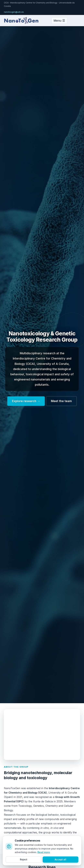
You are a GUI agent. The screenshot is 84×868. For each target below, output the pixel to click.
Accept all (60, 859)
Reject (24, 859)
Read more (44, 852)
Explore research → (26, 401)
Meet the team (61, 401)
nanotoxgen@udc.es (14, 12)
